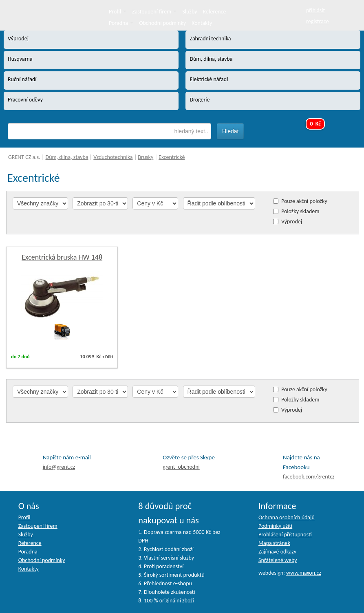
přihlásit (315, 10)
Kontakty (202, 23)
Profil (118, 12)
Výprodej (292, 222)
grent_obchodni (181, 467)
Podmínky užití (275, 526)
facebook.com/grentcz (309, 477)
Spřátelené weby (278, 560)
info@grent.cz (59, 467)
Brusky (146, 157)
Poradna (121, 23)
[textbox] (109, 131)
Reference (215, 12)
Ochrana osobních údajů (287, 517)
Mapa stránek (274, 543)
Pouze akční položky (304, 201)
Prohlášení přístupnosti (285, 535)
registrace (318, 21)
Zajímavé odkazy (277, 552)
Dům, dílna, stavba (67, 157)
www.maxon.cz (304, 573)
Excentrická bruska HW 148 (62, 257)
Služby (190, 12)
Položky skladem (300, 211)
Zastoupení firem (154, 12)
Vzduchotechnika (113, 157)
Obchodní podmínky (162, 23)
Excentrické (172, 157)
